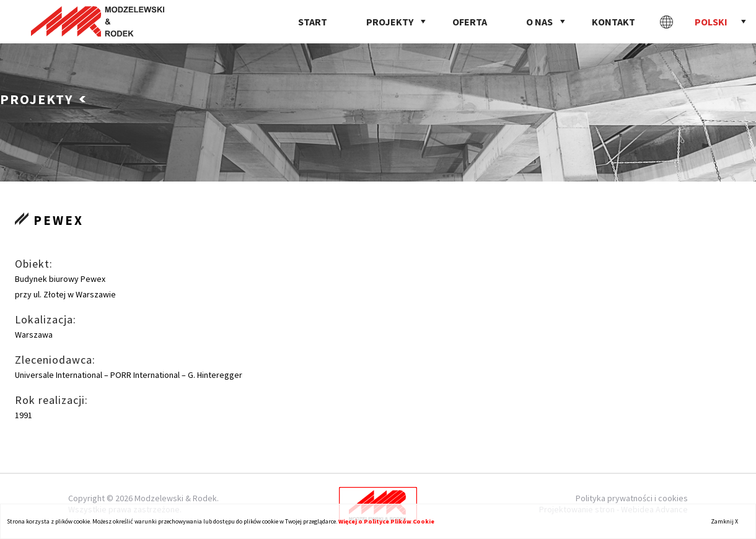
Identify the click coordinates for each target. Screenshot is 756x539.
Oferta (470, 22)
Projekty (390, 22)
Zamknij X (724, 521)
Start (313, 22)
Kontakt (613, 22)
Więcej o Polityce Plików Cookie (386, 521)
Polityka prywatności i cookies (632, 498)
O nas (539, 22)
